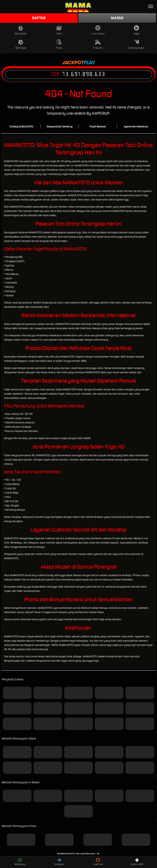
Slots (59, 30)
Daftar (39, 18)
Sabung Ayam (136, 45)
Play (89, 63)
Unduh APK (137, 862)
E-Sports (98, 45)
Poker (59, 45)
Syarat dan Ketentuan (136, 127)
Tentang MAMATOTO (21, 127)
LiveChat (98, 862)
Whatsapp (20, 862)
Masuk (117, 18)
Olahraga (21, 45)
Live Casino (98, 30)
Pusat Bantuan (98, 127)
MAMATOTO (70, 854)
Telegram (59, 862)
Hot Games (21, 30)
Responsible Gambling (60, 127)
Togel (137, 30)
